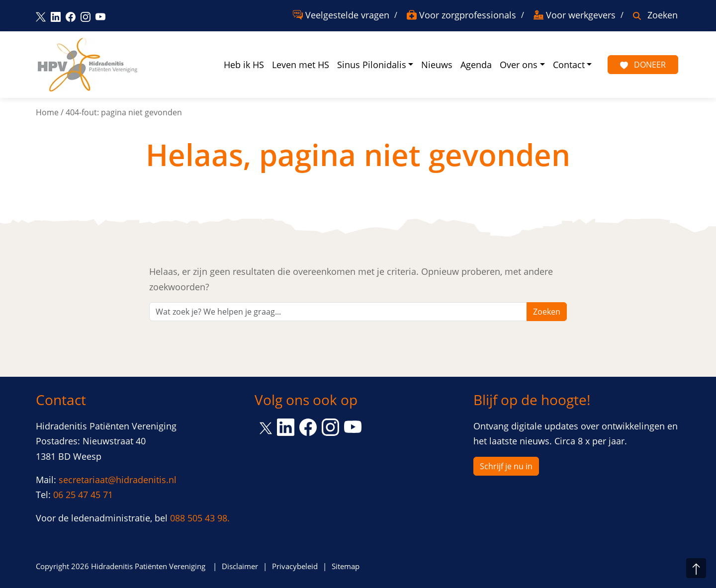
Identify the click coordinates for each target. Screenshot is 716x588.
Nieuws (437, 65)
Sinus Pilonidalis (372, 65)
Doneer (643, 65)
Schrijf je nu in (506, 466)
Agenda (476, 65)
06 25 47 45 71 (83, 495)
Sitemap (346, 566)
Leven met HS (301, 65)
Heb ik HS (244, 65)
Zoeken (663, 15)
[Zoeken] (338, 312)
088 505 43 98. (200, 518)
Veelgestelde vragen (347, 15)
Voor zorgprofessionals (468, 15)
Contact (569, 65)
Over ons (519, 65)
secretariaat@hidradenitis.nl (118, 480)
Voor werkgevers (581, 15)
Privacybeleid (295, 566)
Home (47, 112)
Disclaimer (240, 566)
